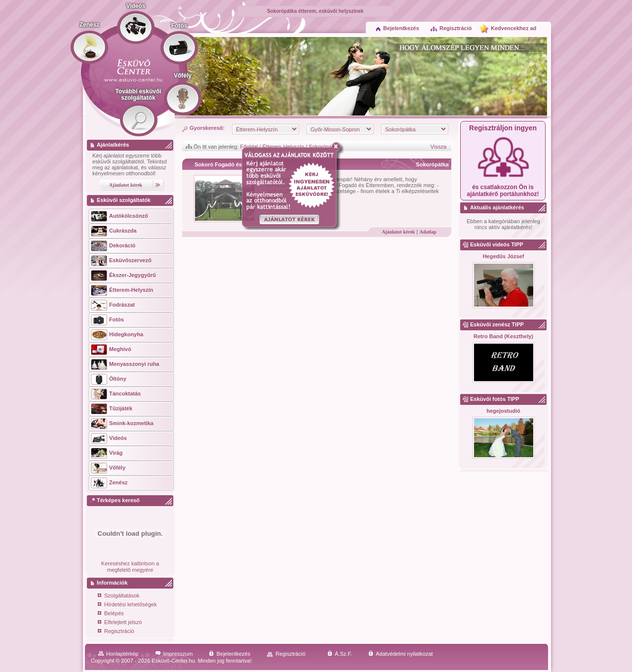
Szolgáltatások (119, 596)
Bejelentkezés (397, 28)
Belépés (111, 614)
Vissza (438, 147)
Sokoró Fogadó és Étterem (229, 164)
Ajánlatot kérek (398, 232)
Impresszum (174, 654)
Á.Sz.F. (340, 654)
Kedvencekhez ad (513, 28)
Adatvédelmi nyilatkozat (401, 654)
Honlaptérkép (118, 654)
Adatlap (428, 232)
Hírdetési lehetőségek (127, 605)
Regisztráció (451, 28)
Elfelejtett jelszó (120, 623)
